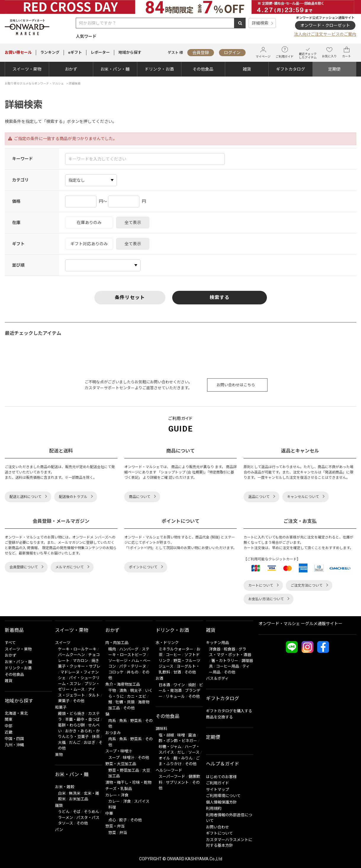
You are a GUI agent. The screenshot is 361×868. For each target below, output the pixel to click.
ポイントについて (143, 567)
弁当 (123, 833)
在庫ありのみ (89, 223)
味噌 (181, 735)
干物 (112, 691)
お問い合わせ (217, 827)
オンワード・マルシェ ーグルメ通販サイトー (300, 624)
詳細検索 (260, 23)
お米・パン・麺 (115, 69)
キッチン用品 (217, 643)
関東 (9, 719)
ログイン (232, 53)
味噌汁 (129, 758)
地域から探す (130, 52)
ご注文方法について (307, 585)
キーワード (22, 159)
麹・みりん (183, 758)
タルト (94, 695)
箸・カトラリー (225, 661)
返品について (259, 497)
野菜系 (136, 721)
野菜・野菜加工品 (124, 770)
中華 (109, 813)
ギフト (18, 244)
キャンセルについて (303, 497)
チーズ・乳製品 (119, 789)
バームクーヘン (71, 655)
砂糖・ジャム (170, 747)
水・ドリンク (167, 643)
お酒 (159, 678)
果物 (59, 755)
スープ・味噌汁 (119, 751)
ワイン (179, 685)
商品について (140, 497)
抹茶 (96, 737)
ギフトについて (219, 833)
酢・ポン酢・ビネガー (178, 741)
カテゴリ (20, 180)
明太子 (136, 691)
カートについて (261, 585)
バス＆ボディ (217, 678)
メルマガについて (70, 567)
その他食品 (203, 69)
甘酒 (177, 672)
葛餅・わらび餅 (71, 725)
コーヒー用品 (228, 666)
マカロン (80, 661)
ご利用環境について (223, 796)
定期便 (334, 69)
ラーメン (66, 818)
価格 (16, 201)
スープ (114, 758)
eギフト (75, 52)
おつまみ (113, 733)
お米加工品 (79, 799)
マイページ (263, 52)
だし (181, 752)
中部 (9, 726)
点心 (112, 820)
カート (347, 52)
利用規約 (214, 808)
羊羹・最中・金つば (82, 719)
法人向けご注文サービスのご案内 (325, 34)
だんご (75, 743)
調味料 (161, 729)
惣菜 (112, 833)
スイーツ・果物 (27, 69)
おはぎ (90, 743)
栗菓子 (64, 701)
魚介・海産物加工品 (123, 684)
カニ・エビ (137, 696)
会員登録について (24, 567)
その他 (79, 701)
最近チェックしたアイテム (308, 52)
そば (77, 812)
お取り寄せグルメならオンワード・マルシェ (34, 83)
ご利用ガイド (285, 52)
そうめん (91, 812)
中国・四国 (14, 739)
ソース (194, 752)
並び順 (18, 265)
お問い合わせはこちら (236, 385)
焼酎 (192, 685)
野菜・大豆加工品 (121, 764)
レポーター (100, 52)
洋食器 (215, 649)
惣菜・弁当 (115, 826)
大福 (62, 743)
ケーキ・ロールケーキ (77, 649)
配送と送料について (25, 497)
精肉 (112, 649)
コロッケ (116, 672)
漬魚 (123, 691)
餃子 (123, 820)
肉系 (112, 721)
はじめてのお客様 (221, 777)
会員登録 (201, 53)
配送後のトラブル (73, 497)
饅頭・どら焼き (71, 714)
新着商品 (14, 630)
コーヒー (173, 655)
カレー (114, 801)
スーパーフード (172, 777)
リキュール (175, 696)
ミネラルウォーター (176, 649)
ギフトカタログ (291, 69)
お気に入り (329, 52)
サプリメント (177, 782)
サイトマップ (217, 790)
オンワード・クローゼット (325, 25)
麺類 (59, 805)
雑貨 (247, 69)
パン (59, 830)
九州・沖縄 (14, 745)
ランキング (50, 52)
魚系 (123, 721)
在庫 (16, 223)
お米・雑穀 (65, 787)
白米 (62, 793)
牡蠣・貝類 (125, 702)
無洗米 (75, 793)
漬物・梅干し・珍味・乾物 (128, 782)
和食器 (229, 649)
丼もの (133, 672)
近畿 (9, 732)
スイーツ (63, 643)
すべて (10, 643)
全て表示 (133, 223)
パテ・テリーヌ (133, 666)
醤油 (192, 735)
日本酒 (164, 685)
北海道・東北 (16, 713)
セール (18, 52)
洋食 (127, 801)
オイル (164, 758)
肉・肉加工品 (117, 643)
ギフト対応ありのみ (89, 244)
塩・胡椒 (166, 735)
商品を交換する (219, 717)
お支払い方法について (266, 599)
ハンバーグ (129, 649)
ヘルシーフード (169, 770)
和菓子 (61, 707)
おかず (71, 69)
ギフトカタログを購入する (229, 711)
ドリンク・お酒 (159, 69)
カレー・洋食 (117, 795)
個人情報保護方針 (221, 802)
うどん (64, 812)
